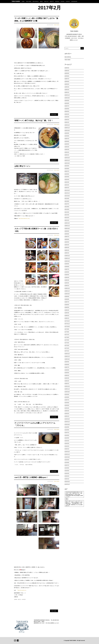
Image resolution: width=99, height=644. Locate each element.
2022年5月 (67, 177)
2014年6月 (67, 435)
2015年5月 (67, 405)
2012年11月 (67, 484)
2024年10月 (67, 98)
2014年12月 (67, 419)
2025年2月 (67, 90)
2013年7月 (67, 465)
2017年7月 (67, 335)
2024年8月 (67, 103)
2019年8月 (67, 267)
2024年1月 (67, 122)
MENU (41, 1)
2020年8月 (67, 234)
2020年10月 (67, 228)
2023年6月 (67, 141)
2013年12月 (67, 452)
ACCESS (62, 1)
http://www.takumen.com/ (24, 218)
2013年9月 (67, 460)
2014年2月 (67, 446)
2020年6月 (67, 239)
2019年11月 (67, 258)
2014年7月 (67, 433)
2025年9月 (67, 73)
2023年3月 (67, 150)
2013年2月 (67, 476)
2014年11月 (67, 422)
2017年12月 (67, 321)
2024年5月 (67, 111)
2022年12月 (67, 158)
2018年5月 (67, 307)
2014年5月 (67, 438)
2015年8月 (67, 397)
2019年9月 (67, 264)
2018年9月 (67, 296)
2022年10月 (67, 163)
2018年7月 (67, 302)
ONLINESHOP (74, 1)
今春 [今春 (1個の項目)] (66, 499)
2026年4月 (67, 71)
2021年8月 (67, 201)
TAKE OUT (46, 1)
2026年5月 (67, 68)
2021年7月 (67, 204)
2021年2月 (67, 218)
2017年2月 (67, 348)
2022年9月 (67, 166)
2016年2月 (67, 381)
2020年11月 (67, 226)
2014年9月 (67, 427)
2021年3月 (67, 215)
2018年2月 (67, 316)
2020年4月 (67, 245)
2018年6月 (67, 305)
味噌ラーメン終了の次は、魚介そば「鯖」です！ (34, 120)
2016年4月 (67, 375)
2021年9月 (67, 198)
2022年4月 (67, 179)
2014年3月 (67, 443)
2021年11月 (67, 193)
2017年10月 (67, 326)
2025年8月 (67, 76)
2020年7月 (67, 237)
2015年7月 (67, 400)
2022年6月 (67, 174)
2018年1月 (67, 318)
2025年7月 (67, 79)
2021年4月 (67, 212)
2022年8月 (67, 169)
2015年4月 (67, 408)
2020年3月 (67, 247)
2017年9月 (67, 329)
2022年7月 (67, 171)
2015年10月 (67, 392)
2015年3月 (67, 411)
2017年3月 (67, 345)
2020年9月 (67, 231)
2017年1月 (67, 351)
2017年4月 (67, 343)
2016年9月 (67, 362)
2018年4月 (67, 310)
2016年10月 (67, 359)
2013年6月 (67, 468)
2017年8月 (67, 332)
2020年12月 (67, 223)
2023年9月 (67, 133)
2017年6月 (67, 337)
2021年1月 (67, 220)
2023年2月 (67, 152)
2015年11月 (67, 389)
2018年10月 (67, 294)
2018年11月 (67, 291)
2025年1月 (67, 92)
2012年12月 (67, 482)
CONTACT (68, 1)
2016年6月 (67, 370)
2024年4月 (67, 114)
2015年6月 (67, 403)
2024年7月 (67, 106)
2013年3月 (67, 473)
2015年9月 (67, 394)
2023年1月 (67, 155)
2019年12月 (67, 256)
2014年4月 (67, 441)
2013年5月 (67, 471)
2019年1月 (67, 286)
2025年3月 (67, 87)
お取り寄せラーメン (22, 166)
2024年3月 (67, 117)
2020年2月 (67, 250)
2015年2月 (67, 414)
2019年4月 (67, 277)
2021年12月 (67, 190)
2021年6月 (67, 207)
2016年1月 (67, 384)
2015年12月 (67, 386)
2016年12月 (67, 354)
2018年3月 (67, 313)
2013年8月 (67, 463)
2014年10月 (67, 424)
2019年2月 (67, 283)
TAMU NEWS (28, 1)
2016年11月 (67, 356)
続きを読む (54, 115)
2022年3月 (67, 182)
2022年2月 (67, 185)
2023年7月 (67, 139)
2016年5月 (67, 373)
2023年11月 (67, 128)
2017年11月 (67, 324)
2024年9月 (67, 101)
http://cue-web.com (22, 590)
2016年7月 (67, 367)
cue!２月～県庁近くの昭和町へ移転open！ (31, 477)
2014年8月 (67, 430)
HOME (23, 1)
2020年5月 (67, 242)
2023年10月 (67, 130)
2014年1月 (67, 449)
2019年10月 (67, 261)
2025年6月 (67, 82)
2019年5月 (67, 275)
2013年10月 (67, 457)
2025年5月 (67, 84)
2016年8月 (67, 365)
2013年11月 (67, 454)
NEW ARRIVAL (36, 1)
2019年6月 (67, 272)
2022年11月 (67, 160)
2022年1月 (67, 188)
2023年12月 (67, 125)
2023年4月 (67, 147)
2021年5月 (67, 209)
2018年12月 (67, 288)
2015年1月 (67, 416)
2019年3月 (67, 280)
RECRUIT (57, 1)
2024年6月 (67, 109)
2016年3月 (67, 378)
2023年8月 (67, 136)
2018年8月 (67, 299)
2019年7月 (67, 269)
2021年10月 (67, 196)
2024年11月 (67, 95)
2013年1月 (67, 479)
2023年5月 (67, 144)
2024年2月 (67, 120)
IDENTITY (52, 1)
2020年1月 (67, 253)
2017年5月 (67, 340)
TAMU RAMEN (16, 1)
